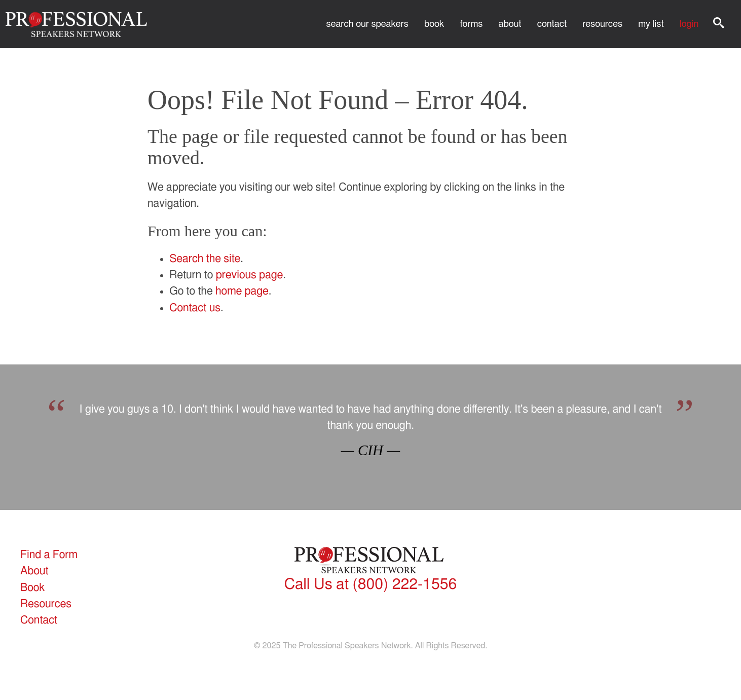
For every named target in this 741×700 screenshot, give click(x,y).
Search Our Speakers (367, 24)
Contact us (195, 308)
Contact (552, 24)
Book (434, 24)
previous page (250, 275)
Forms (471, 24)
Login (689, 24)
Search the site (205, 259)
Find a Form (49, 555)
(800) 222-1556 (371, 584)
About (510, 24)
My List (651, 24)
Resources (602, 24)
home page (242, 291)
